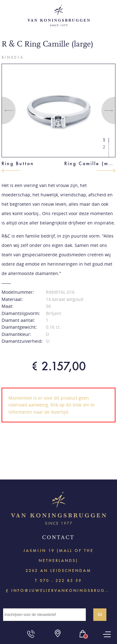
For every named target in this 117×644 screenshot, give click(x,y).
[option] (59, 110)
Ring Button (18, 163)
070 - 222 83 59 (61, 580)
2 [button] (104, 147)
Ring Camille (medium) (90, 163)
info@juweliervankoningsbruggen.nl (61, 590)
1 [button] (104, 140)
